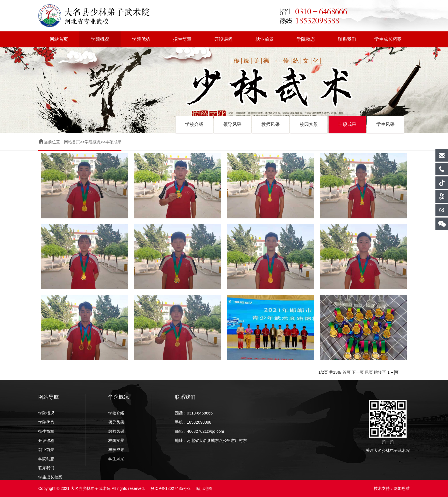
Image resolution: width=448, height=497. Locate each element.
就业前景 (265, 39)
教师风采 (271, 124)
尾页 (369, 372)
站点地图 (204, 488)
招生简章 (182, 39)
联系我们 (347, 39)
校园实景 (309, 124)
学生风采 (385, 124)
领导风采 (232, 124)
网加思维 (402, 488)
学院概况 (100, 39)
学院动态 (306, 39)
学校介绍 (194, 124)
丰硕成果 (347, 124)
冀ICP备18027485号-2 (171, 488)
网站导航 (49, 397)
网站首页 (59, 39)
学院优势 (141, 39)
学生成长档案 (388, 39)
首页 (347, 372)
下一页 (358, 372)
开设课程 (223, 39)
